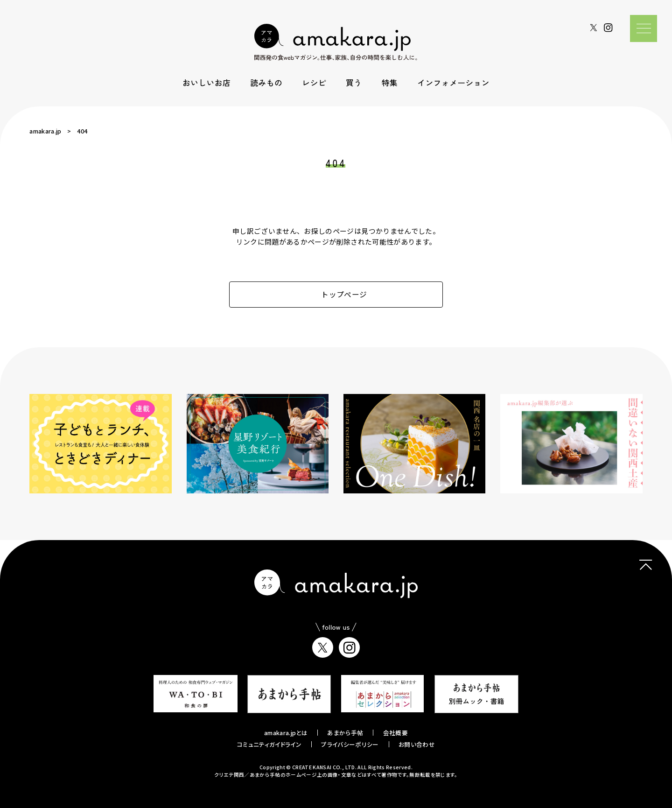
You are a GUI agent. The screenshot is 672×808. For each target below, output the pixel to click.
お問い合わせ (417, 744)
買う (354, 82)
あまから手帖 (345, 733)
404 (82, 131)
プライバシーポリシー (350, 744)
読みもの (266, 82)
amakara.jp (45, 131)
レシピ (314, 82)
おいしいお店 (206, 82)
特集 (390, 82)
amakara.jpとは (286, 733)
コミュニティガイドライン (269, 744)
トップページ (336, 294)
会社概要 (395, 733)
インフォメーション (453, 82)
